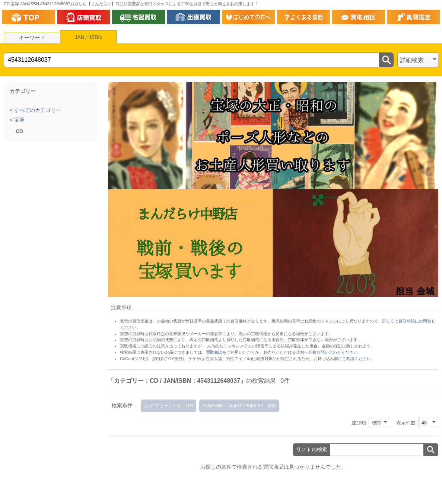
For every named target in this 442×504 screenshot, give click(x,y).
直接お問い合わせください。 (335, 352)
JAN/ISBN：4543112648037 (233, 406)
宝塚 (19, 120)
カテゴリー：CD (162, 406)
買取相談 (214, 352)
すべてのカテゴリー (37, 110)
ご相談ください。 (359, 359)
